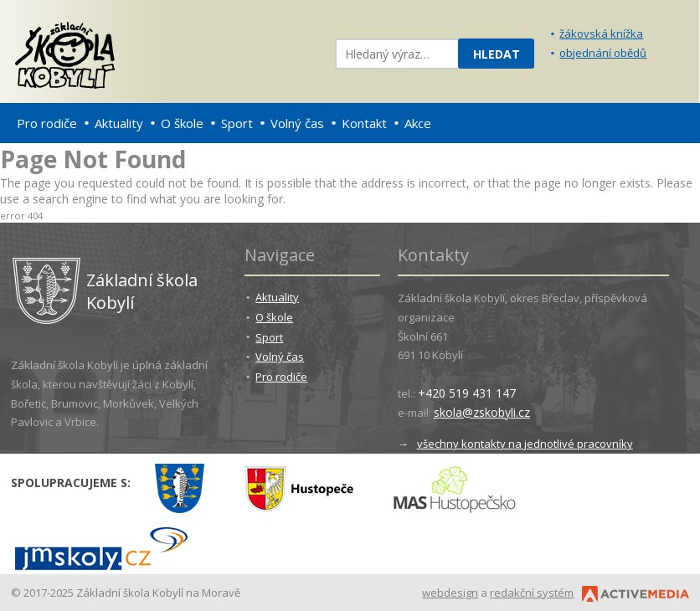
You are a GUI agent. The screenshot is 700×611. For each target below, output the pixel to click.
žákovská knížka (601, 33)
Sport (237, 123)
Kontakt (364, 123)
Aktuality (119, 123)
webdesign (450, 593)
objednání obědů (603, 53)
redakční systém (532, 593)
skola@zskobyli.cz (482, 412)
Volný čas (297, 123)
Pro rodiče (47, 123)
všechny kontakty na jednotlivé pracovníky (525, 444)
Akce (418, 123)
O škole (182, 123)
